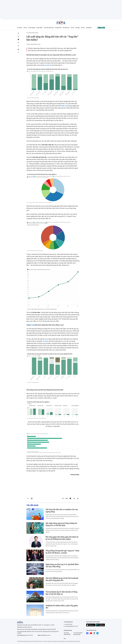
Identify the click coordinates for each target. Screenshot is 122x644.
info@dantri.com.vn (46, 635)
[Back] (18, 53)
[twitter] (18, 36)
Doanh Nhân (39, 28)
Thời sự (25, 28)
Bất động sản (66, 28)
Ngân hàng (65, 106)
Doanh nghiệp (32, 28)
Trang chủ (20, 28)
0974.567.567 (77, 634)
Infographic (89, 28)
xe (52, 398)
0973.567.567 (67, 634)
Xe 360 (72, 28)
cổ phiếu (46, 341)
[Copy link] (18, 46)
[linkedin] (18, 39)
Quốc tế (83, 28)
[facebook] (18, 33)
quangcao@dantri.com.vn (72, 626)
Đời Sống (77, 28)
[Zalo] (18, 43)
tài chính (47, 65)
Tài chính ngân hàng (49, 28)
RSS (65, 639)
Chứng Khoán (58, 28)
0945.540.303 (69, 624)
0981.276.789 (29, 635)
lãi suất (32, 325)
